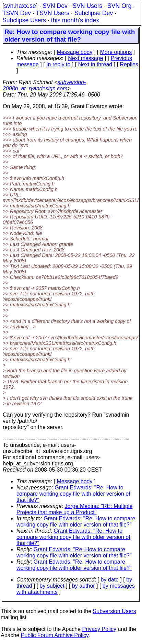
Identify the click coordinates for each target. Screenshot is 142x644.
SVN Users (87, 6)
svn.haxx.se (20, 6)
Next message (85, 58)
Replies (129, 64)
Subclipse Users (24, 20)
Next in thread (95, 64)
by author (84, 586)
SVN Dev (55, 6)
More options (116, 52)
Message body (74, 52)
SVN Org (119, 6)
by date (109, 580)
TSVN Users (52, 13)
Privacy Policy (99, 629)
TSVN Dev (17, 13)
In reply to (58, 64)
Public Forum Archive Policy (55, 635)
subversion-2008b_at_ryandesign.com (44, 85)
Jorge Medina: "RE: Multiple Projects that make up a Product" (74, 509)
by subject (52, 586)
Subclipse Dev (94, 13)
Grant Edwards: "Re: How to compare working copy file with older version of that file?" (73, 494)
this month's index (75, 20)
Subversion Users (115, 611)
